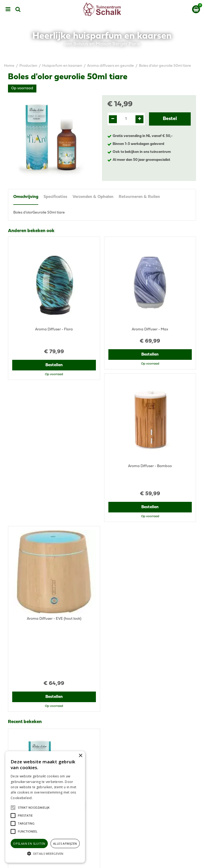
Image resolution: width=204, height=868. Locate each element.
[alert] (45, 807)
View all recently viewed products (36, 660)
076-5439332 (122, 703)
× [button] (80, 756)
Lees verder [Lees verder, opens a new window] (42, 798)
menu (8, 9)
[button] (34, 808)
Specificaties (55, 197)
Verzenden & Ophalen (93, 197)
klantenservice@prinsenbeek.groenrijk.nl (145, 709)
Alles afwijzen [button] (65, 843)
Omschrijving (26, 197)
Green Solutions (123, 860)
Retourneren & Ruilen (139, 197)
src (18, 9)
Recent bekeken (25, 515)
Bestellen (54, 353)
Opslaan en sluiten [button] (29, 843)
